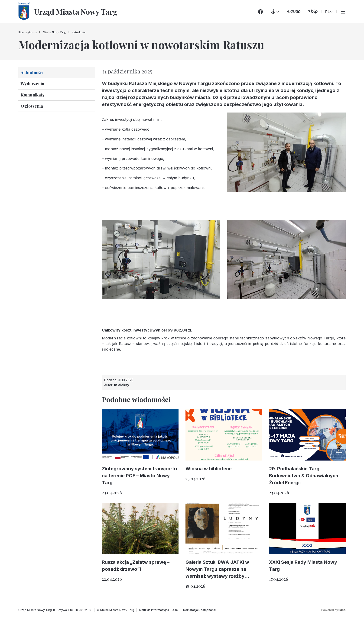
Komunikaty (33, 95)
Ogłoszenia (32, 106)
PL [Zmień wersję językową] (329, 12)
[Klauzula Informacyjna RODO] (159, 610)
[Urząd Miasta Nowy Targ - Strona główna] (68, 12)
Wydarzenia (32, 84)
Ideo (343, 610)
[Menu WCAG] (275, 12)
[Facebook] (260, 12)
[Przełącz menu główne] (343, 12)
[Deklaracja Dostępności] (199, 610)
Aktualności (32, 73)
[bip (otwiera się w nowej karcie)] (313, 12)
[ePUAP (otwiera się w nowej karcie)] (293, 12)
